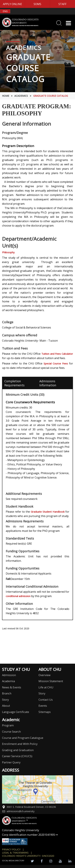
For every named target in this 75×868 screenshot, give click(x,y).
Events (43, 706)
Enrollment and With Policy (20, 744)
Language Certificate (16, 712)
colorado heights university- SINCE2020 (28, 856)
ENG (5, 11)
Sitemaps (45, 712)
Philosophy (8, 252)
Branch (7, 693)
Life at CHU (46, 687)
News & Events (12, 687)
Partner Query (11, 762)
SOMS (37, 4)
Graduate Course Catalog (51, 96)
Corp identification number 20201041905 (30, 835)
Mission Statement (51, 681)
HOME (6, 96)
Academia (8, 681)
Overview (45, 675)
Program (8, 725)
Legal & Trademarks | (17, 853)
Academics (21, 96)
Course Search (11, 732)
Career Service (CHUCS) (17, 756)
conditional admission (18, 596)
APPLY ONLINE (12, 4)
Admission (9, 675)
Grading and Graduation (18, 750)
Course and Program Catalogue (23, 738)
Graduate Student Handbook (48, 512)
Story (5, 700)
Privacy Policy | (13, 849)
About (6, 706)
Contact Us (46, 700)
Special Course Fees (56, 363)
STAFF (62, 4)
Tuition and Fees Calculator (57, 354)
